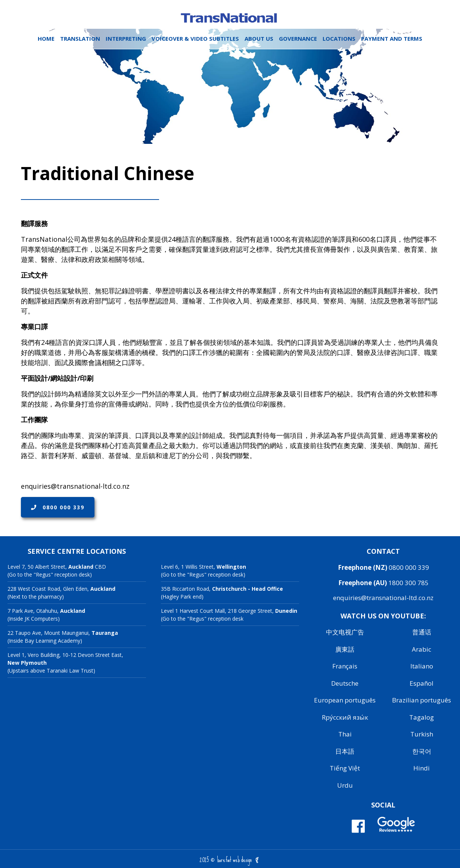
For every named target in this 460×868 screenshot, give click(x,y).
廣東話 (345, 649)
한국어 (422, 751)
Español (422, 683)
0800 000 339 (58, 507)
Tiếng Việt (345, 768)
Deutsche (345, 683)
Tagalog (422, 717)
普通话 (422, 632)
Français (345, 666)
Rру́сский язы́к (345, 717)
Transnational (230, 18)
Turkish (422, 734)
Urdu (345, 785)
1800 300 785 (408, 583)
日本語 (345, 751)
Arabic (422, 649)
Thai (345, 734)
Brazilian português (422, 700)
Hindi (422, 768)
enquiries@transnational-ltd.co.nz (383, 598)
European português (345, 700)
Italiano (422, 666)
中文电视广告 (345, 632)
